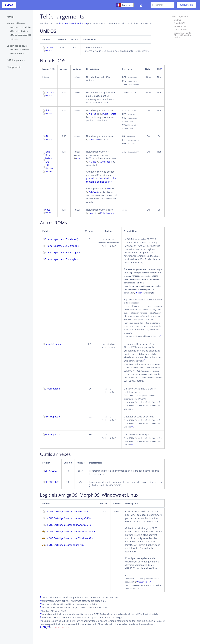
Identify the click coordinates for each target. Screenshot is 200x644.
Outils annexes (181, 30)
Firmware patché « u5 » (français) (62, 246)
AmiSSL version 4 (144, 582)
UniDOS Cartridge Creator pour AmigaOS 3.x (68, 518)
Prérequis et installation (21, 27)
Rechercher (186, 5)
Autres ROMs (180, 26)
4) (161, 68)
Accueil (10, 17)
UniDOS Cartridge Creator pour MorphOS (67, 512)
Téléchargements (16, 60)
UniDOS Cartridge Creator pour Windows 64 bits (70, 532)
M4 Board (94, 140)
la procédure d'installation (73, 24)
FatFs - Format (49, 167)
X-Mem (139, 293)
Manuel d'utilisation (19, 31)
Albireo (49, 110)
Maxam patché (53, 435)
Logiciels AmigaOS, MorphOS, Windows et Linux (183, 35)
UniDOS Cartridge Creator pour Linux (64, 545)
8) (144, 360)
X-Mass (92, 162)
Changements (14, 67)
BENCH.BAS (51, 471)
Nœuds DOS (180, 23)
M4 (46, 136)
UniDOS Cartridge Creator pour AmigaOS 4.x (68, 525)
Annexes (15, 39)
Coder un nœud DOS (20, 53)
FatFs (78, 158)
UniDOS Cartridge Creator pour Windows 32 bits (70, 538)
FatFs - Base (48, 153)
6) (131, 332)
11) (132, 444)
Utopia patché (52, 389)
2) (148, 50)
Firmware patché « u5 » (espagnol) (63, 253)
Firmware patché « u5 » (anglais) (62, 259)
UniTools (50, 93)
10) (132, 426)
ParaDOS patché (53, 344)
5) (91, 158)
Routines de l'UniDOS (20, 49)
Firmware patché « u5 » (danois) (61, 239)
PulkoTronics (109, 114)
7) (161, 336)
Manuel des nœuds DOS (21, 35)
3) (151, 68)
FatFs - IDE (48, 160)
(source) (48, 95)
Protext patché (53, 417)
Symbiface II (106, 162)
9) (132, 408)
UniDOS (9, 5)
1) (134, 50)
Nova (109, 189)
